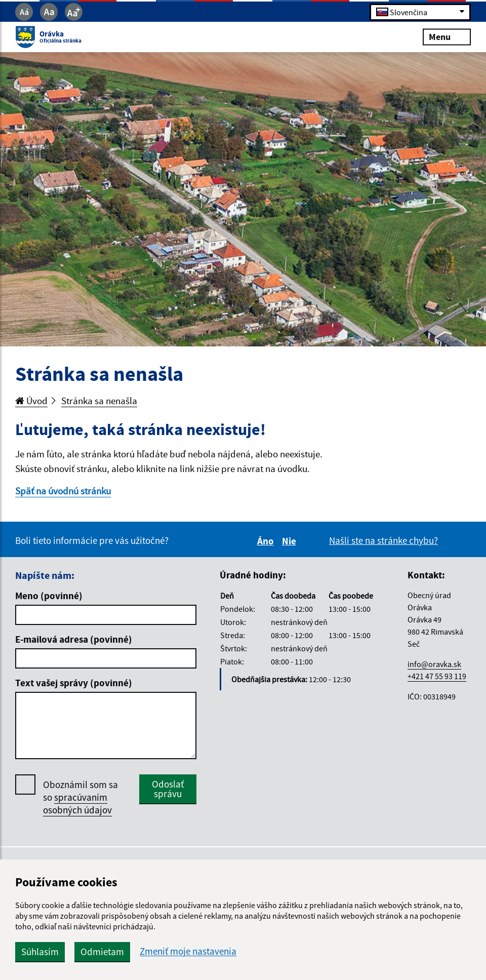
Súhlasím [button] (40, 952)
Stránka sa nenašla (99, 401)
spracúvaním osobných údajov (77, 803)
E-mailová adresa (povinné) (74, 639)
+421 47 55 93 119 (437, 676)
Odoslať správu (168, 789)
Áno (267, 541)
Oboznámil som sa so (80, 797)
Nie (291, 541)
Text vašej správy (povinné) (74, 683)
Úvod (31, 401)
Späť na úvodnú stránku (63, 491)
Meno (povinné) (49, 596)
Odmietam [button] (102, 952)
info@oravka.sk (434, 664)
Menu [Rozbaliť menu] (447, 37)
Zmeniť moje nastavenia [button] (188, 951)
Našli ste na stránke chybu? (383, 540)
